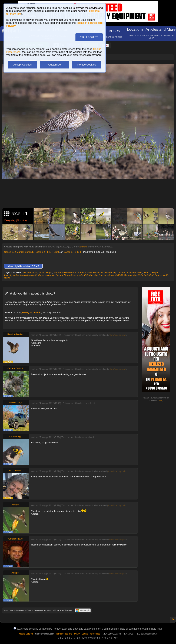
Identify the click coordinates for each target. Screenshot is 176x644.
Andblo (83, 247)
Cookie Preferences (91, 634)
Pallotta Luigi (91, 275)
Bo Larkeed (86, 272)
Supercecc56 (161, 275)
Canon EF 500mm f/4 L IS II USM (42, 252)
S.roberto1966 (116, 275)
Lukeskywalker (12, 275)
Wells (7, 278)
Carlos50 (121, 272)
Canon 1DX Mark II (14, 252)
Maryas (41, 275)
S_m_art (103, 275)
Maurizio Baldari (55, 275)
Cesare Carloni (135, 272)
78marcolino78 (30, 272)
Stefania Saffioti (146, 275)
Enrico (147, 272)
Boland (96, 272)
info (161, 400)
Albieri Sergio (46, 272)
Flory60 (155, 272)
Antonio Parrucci (70, 272)
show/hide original (117, 335)
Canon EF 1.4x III (73, 252)
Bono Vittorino (108, 272)
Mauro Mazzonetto (74, 275)
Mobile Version (26, 634)
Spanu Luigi (130, 275)
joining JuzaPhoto (31, 313)
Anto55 (57, 272)
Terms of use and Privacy (68, 634)
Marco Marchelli (28, 275)
